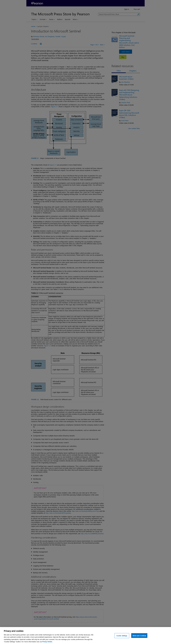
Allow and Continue (139, 636)
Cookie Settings (122, 636)
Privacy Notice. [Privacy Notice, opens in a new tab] (47, 642)
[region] (85, 636)
